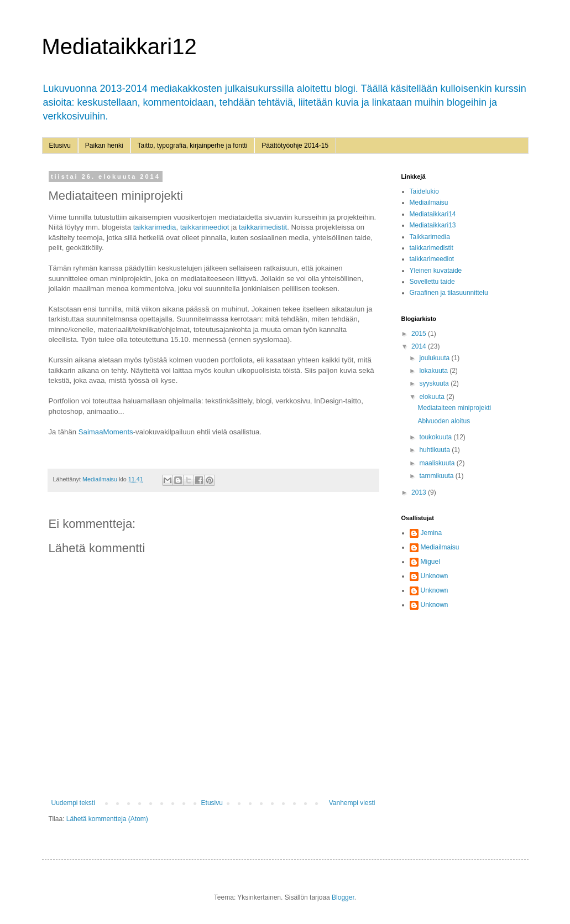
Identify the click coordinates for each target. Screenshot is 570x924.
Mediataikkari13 (433, 225)
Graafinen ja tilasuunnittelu (449, 293)
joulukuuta (435, 358)
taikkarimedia (155, 227)
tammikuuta (437, 476)
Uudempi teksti (73, 803)
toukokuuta (436, 437)
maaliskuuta (438, 463)
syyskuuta (435, 383)
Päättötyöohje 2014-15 (295, 146)
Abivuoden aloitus (444, 421)
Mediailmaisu (429, 203)
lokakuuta (434, 371)
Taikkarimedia (430, 237)
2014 (420, 346)
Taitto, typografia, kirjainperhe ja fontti (193, 146)
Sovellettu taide (432, 282)
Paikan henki (104, 146)
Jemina (432, 533)
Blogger (343, 897)
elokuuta (433, 397)
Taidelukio (424, 191)
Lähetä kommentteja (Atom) (107, 819)
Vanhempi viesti (352, 803)
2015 (420, 334)
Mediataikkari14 (433, 214)
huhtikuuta (435, 450)
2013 (420, 492)
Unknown (435, 576)
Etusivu (60, 146)
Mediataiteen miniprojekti (454, 408)
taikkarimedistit (263, 227)
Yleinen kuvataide (436, 271)
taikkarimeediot (205, 227)
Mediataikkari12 (119, 46)
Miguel (430, 562)
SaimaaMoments (106, 432)
